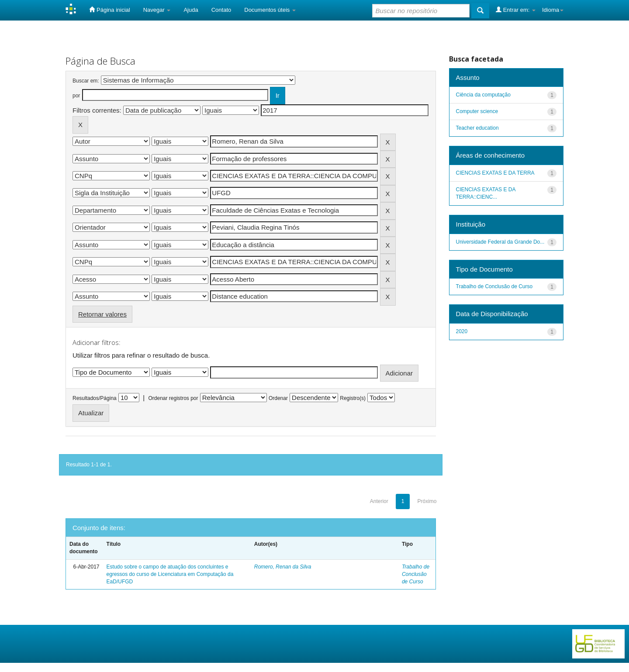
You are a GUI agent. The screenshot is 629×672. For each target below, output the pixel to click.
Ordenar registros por (173, 398)
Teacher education (477, 128)
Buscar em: (86, 81)
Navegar (157, 10)
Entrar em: (516, 10)
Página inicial (109, 10)
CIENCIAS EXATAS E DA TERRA (495, 173)
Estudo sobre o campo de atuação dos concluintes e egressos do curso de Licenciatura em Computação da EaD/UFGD (170, 574)
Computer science (477, 111)
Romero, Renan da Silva (283, 567)
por (76, 96)
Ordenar (278, 398)
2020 (462, 331)
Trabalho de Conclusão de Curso (416, 574)
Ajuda (191, 10)
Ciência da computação (483, 95)
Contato (221, 10)
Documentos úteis (270, 10)
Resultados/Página (95, 398)
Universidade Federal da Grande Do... (500, 242)
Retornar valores (102, 314)
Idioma (553, 10)
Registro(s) (353, 398)
